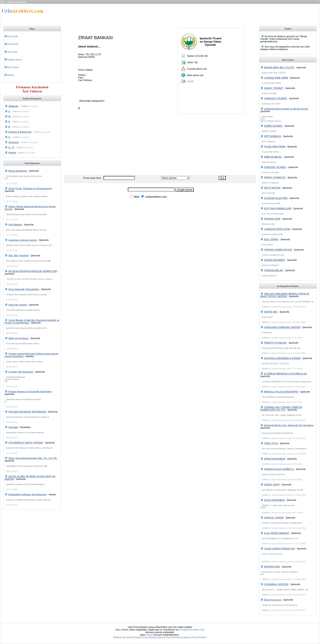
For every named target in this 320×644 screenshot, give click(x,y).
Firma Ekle (13, 44)
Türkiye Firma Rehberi (145, 637)
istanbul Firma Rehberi (195, 637)
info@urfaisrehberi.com (192, 630)
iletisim (11, 75)
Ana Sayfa (12, 36)
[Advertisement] (144, 14)
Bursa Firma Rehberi (170, 637)
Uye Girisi (12, 52)
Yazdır (191, 81)
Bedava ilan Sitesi (123, 637)
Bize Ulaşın (13, 67)
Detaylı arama (14, 60)
